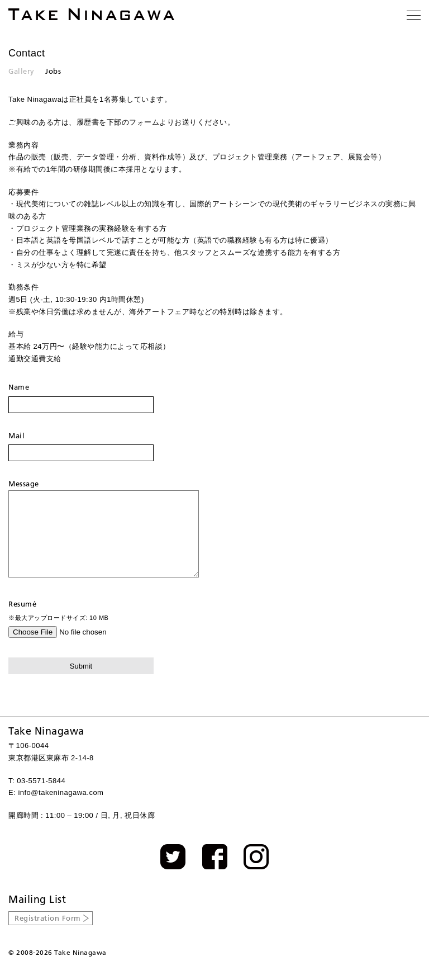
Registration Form (48, 935)
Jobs (53, 71)
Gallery (22, 71)
